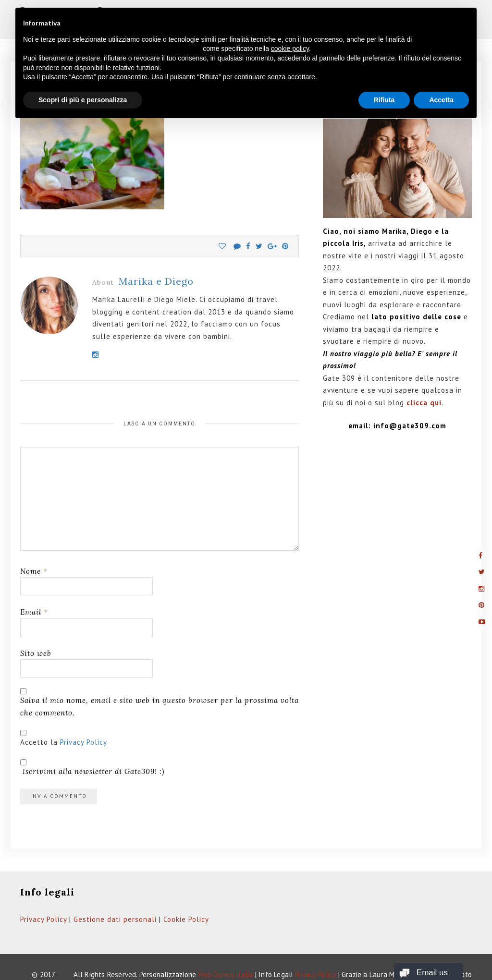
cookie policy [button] (290, 48)
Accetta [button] (441, 100)
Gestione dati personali (115, 896)
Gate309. (44, 964)
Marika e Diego (156, 259)
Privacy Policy (84, 719)
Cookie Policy (186, 896)
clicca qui (424, 380)
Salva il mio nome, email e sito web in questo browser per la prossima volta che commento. (160, 684)
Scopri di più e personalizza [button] (83, 100)
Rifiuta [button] (384, 100)
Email (34, 589)
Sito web (36, 630)
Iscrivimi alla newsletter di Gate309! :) (92, 744)
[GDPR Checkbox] (23, 710)
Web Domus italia (225, 952)
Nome (34, 548)
